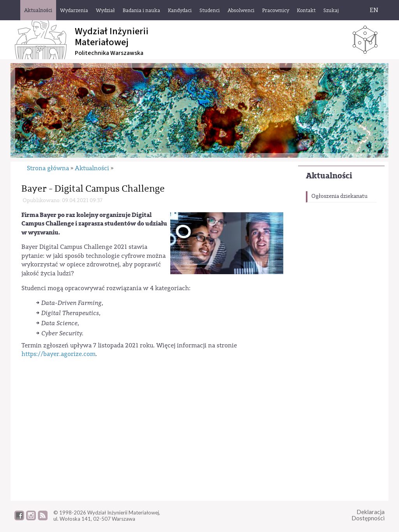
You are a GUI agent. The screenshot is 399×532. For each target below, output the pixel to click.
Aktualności (329, 176)
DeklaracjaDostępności (368, 515)
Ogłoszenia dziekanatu (339, 196)
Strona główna (48, 168)
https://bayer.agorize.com (58, 354)
